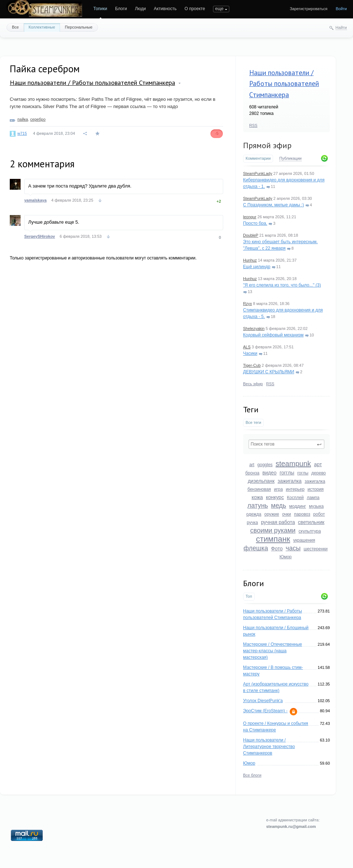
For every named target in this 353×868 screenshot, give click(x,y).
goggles (265, 465)
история (316, 489)
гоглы (303, 473)
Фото (277, 549)
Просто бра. (255, 223)
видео (270, 473)
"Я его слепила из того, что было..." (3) (282, 285)
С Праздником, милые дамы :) (273, 205)
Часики (250, 353)
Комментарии (258, 158)
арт (318, 464)
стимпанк (273, 539)
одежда (254, 514)
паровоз (302, 514)
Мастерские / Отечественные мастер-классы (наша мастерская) (273, 651)
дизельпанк (261, 481)
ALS (247, 347)
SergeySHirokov (40, 236)
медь (278, 506)
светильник (311, 522)
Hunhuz (250, 260)
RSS (253, 125)
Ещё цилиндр (257, 267)
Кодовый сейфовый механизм (273, 335)
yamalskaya (35, 200)
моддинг (298, 506)
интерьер (295, 489)
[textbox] (286, 444)
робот (319, 514)
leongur (250, 217)
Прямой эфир (267, 145)
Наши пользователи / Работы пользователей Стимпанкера (284, 84)
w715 (22, 133)
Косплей (295, 498)
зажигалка (290, 481)
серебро (38, 119)
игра (278, 489)
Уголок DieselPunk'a (263, 701)
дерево (319, 473)
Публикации (290, 158)
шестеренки (315, 549)
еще (219, 9)
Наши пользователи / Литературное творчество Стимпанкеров (269, 747)
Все (15, 27)
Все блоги (252, 775)
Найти (341, 27)
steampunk (293, 464)
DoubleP (251, 235)
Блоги (121, 9)
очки (287, 514)
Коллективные (42, 27)
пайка (23, 119)
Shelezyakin (254, 328)
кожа (257, 497)
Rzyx (247, 304)
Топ (249, 596)
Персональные (78, 27)
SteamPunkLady (258, 173)
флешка (256, 548)
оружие (272, 514)
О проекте (195, 9)
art (252, 465)
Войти (341, 9)
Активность (165, 9)
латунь (258, 506)
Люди (140, 9)
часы (293, 548)
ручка (252, 523)
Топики (100, 9)
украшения (304, 540)
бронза (252, 473)
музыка (316, 506)
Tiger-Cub (252, 365)
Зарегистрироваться (309, 9)
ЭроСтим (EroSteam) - (265, 711)
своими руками (273, 530)
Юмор (286, 557)
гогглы (287, 473)
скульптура (310, 531)
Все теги (253, 422)
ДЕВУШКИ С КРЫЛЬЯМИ (269, 372)
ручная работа (278, 522)
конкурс (275, 497)
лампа (313, 498)
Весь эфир (253, 384)
